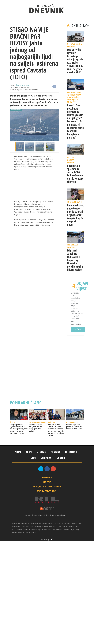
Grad (33, 458)
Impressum (47, 477)
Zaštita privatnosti (47, 491)
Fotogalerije (71, 452)
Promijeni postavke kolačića (47, 487)
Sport (29, 452)
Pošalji (78, 329)
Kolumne (55, 452)
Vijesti (18, 452)
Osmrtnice (46, 458)
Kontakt (47, 482)
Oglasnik (61, 458)
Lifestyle (41, 452)
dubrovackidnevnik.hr (22, 85)
